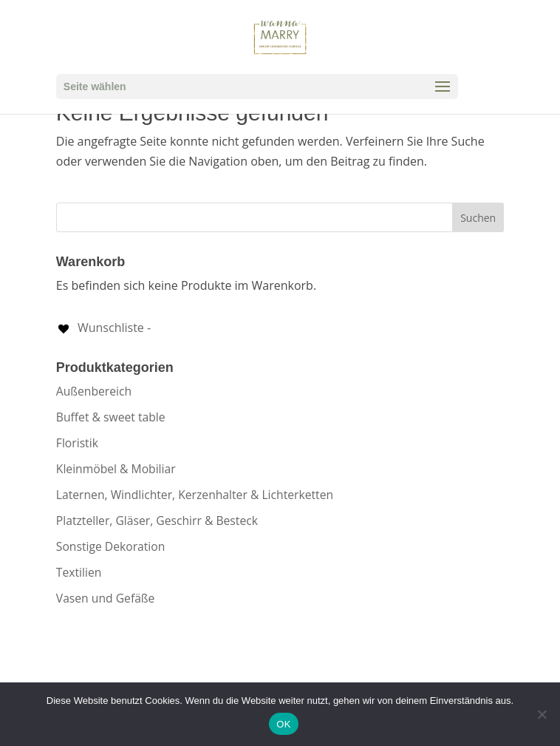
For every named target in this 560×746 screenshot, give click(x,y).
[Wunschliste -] (103, 328)
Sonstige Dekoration (111, 546)
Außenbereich (94, 391)
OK (283, 724)
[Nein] (542, 714)
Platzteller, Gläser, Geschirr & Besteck (157, 520)
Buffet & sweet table (111, 417)
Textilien (79, 572)
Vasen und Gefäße (106, 598)
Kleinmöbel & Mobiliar (116, 469)
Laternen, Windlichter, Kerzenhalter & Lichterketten (195, 495)
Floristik (77, 443)
